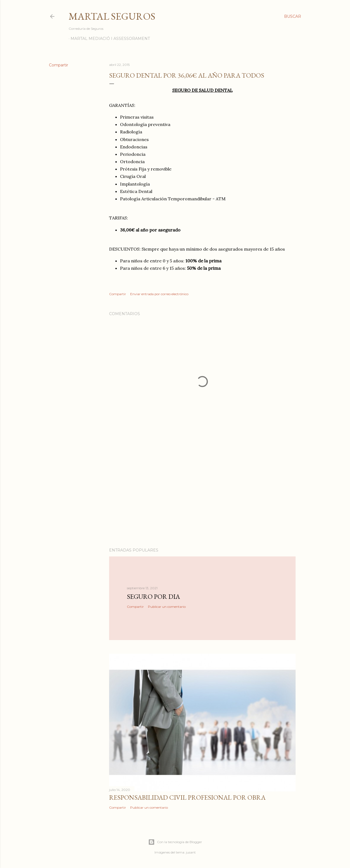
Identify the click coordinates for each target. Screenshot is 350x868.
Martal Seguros (112, 16)
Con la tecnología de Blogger (175, 842)
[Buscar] (293, 16)
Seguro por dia (153, 596)
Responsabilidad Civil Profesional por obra (187, 797)
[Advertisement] (202, 496)
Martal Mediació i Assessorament (110, 39)
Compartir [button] (59, 65)
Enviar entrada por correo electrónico (159, 294)
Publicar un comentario (167, 607)
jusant (191, 852)
